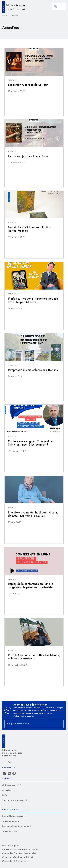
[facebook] (14, 773)
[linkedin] (9, 773)
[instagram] (5, 773)
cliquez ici (29, 716)
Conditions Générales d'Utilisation (19, 857)
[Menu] (59, 7)
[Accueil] (14, 7)
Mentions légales (10, 846)
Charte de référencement (15, 861)
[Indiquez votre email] (31, 724)
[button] (34, 72)
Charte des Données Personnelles (19, 853)
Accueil (5, 16)
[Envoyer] (60, 724)
